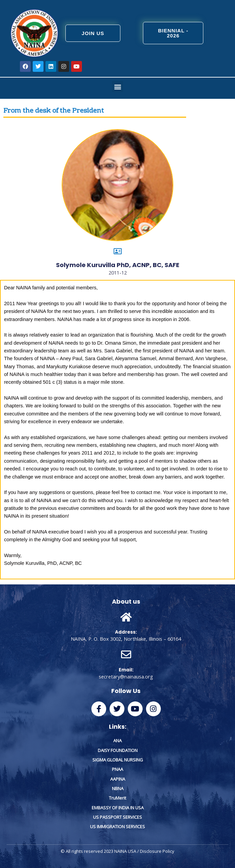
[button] (117, 86)
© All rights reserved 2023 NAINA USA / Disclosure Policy (117, 851)
